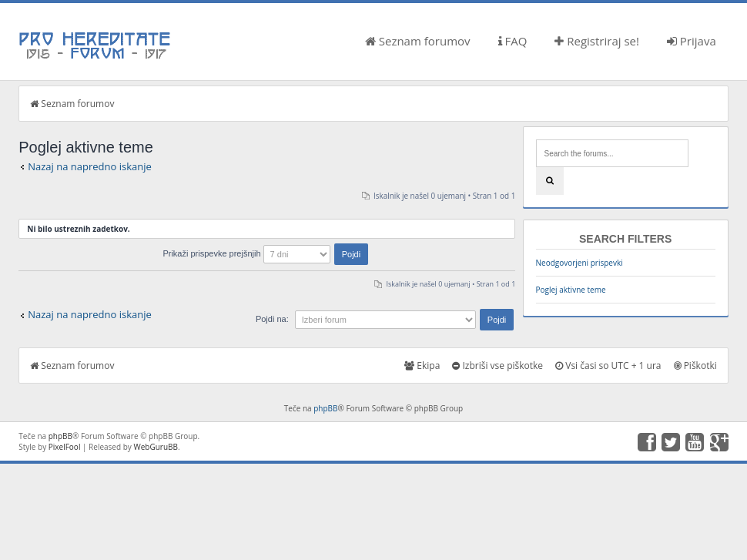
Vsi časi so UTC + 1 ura (608, 366)
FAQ (513, 41)
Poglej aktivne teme (571, 290)
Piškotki (695, 366)
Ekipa (422, 366)
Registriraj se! (597, 41)
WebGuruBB (156, 447)
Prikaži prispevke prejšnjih (265, 253)
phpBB (325, 408)
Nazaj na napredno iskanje (90, 166)
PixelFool (65, 447)
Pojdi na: (272, 319)
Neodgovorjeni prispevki (580, 263)
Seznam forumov (418, 41)
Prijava (692, 41)
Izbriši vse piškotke (497, 366)
